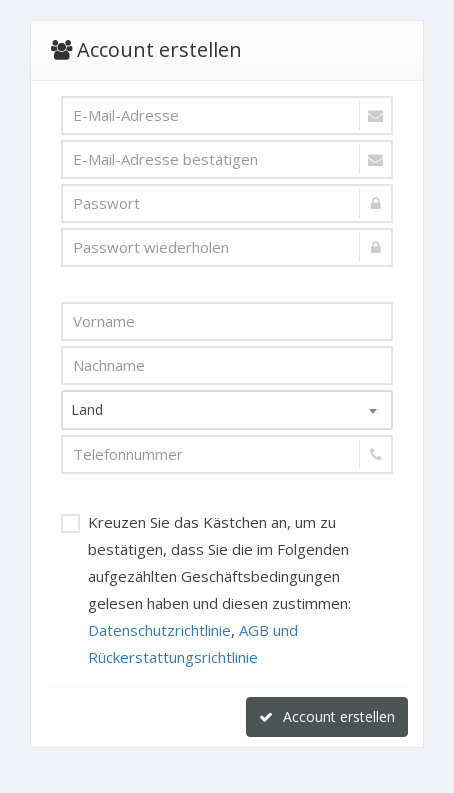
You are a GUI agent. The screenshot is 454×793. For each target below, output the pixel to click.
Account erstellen (327, 716)
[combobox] (227, 410)
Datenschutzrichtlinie (159, 630)
